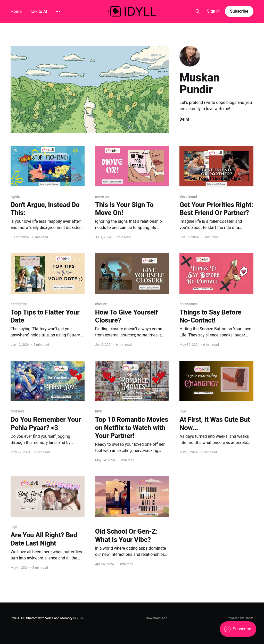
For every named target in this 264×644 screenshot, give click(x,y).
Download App (156, 618)
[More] (58, 12)
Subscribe (239, 11)
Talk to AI (39, 11)
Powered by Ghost (240, 618)
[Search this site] (198, 11)
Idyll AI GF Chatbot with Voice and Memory (42, 618)
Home (16, 11)
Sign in (213, 11)
